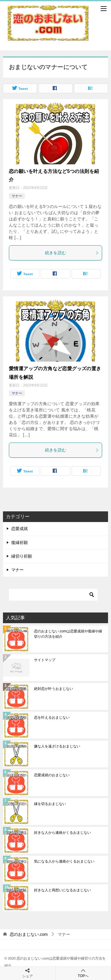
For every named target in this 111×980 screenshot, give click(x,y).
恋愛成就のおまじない (52, 775)
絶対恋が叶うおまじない (54, 689)
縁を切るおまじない (50, 804)
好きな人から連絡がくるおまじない (62, 833)
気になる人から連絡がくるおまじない (64, 861)
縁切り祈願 (22, 556)
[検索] (53, 595)
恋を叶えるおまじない (52, 717)
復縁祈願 (20, 542)
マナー (17, 196)
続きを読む (72, 253)
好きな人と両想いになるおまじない (62, 890)
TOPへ (83, 973)
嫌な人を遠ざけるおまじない (57, 746)
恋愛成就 (20, 529)
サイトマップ (45, 660)
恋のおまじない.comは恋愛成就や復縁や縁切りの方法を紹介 (68, 634)
